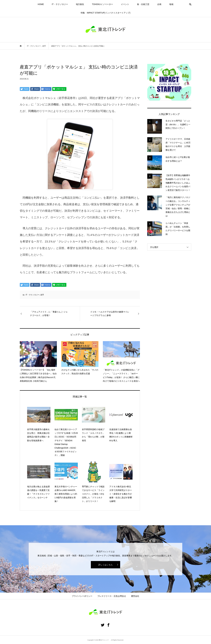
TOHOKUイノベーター (102, 4)
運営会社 (135, 596)
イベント (125, 4)
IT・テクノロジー (60, 4)
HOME (41, 4)
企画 (159, 4)
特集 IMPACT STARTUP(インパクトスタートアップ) (106, 13)
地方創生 (80, 4)
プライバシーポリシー (82, 596)
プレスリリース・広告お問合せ (112, 596)
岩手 (42, 295)
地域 (171, 4)
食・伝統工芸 (143, 4)
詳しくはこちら (105, 565)
